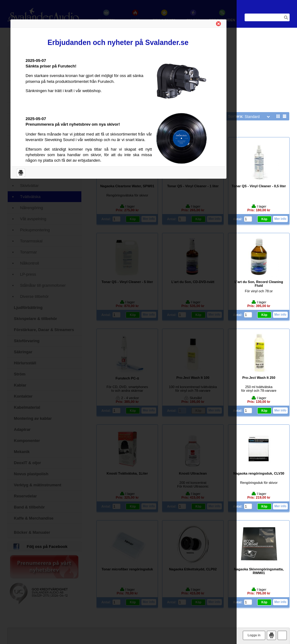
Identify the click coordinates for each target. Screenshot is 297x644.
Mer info (281, 219)
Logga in (254, 635)
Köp (264, 219)
